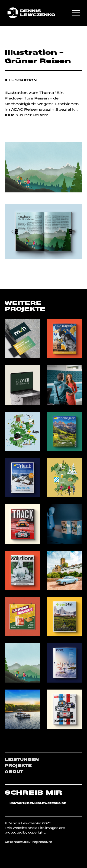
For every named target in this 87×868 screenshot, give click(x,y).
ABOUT (14, 772)
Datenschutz (16, 842)
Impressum (42, 842)
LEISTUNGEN (22, 760)
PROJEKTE (18, 766)
